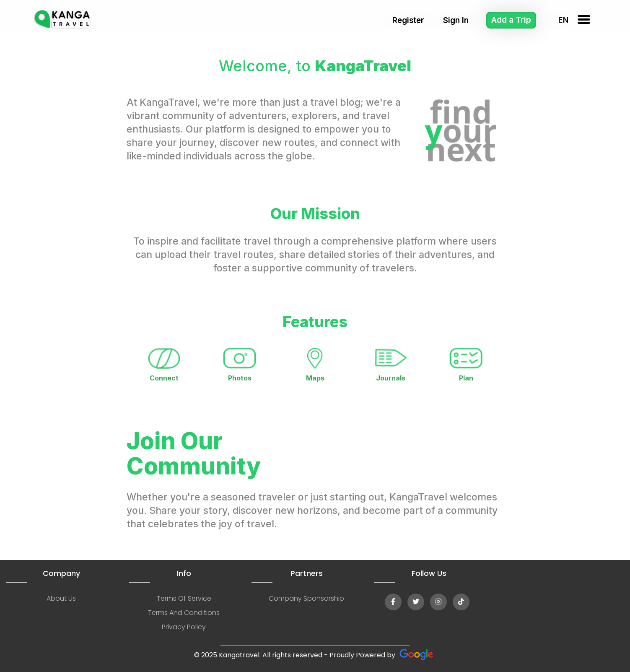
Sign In (456, 20)
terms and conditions (184, 613)
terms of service (184, 598)
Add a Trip (511, 20)
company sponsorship (306, 598)
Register (408, 20)
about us (61, 598)
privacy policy (184, 627)
